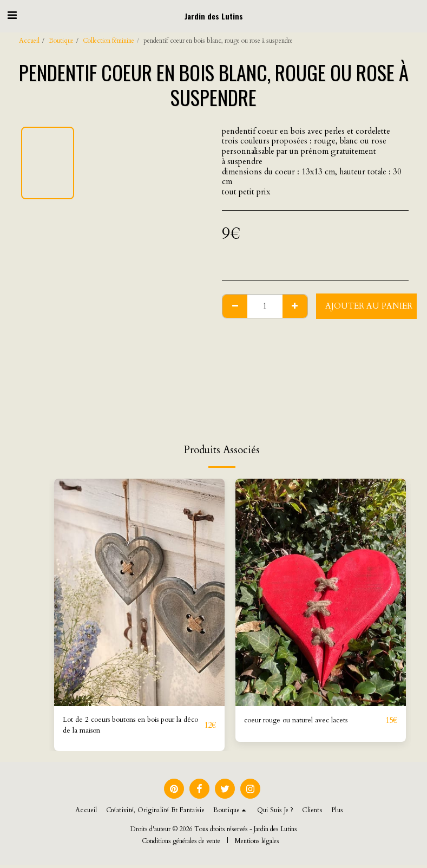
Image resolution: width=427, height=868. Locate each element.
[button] (12, 15)
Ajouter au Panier (369, 306)
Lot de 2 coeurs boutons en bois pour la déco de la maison (133, 727)
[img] (139, 592)
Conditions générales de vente (181, 844)
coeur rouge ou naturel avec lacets (304, 721)
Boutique (61, 41)
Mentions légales (257, 844)
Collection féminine (109, 41)
